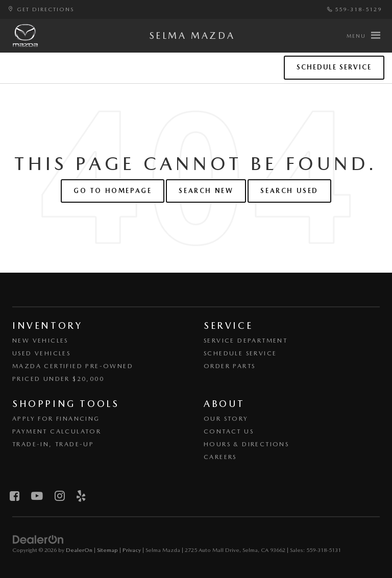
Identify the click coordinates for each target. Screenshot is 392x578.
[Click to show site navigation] (363, 36)
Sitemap (107, 550)
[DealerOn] (38, 539)
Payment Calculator (57, 431)
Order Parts (229, 366)
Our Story (226, 419)
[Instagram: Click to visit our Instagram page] (59, 496)
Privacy (132, 550)
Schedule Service (334, 67)
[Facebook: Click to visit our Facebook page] (15, 496)
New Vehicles (40, 341)
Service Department (246, 341)
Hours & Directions (246, 444)
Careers (220, 457)
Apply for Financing (56, 419)
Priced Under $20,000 (58, 379)
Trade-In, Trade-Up (53, 444)
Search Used (289, 191)
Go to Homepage (113, 191)
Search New (206, 191)
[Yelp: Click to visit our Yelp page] (81, 496)
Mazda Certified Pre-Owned (73, 366)
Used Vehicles (41, 353)
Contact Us (229, 431)
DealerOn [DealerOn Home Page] (79, 550)
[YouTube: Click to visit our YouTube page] (37, 496)
